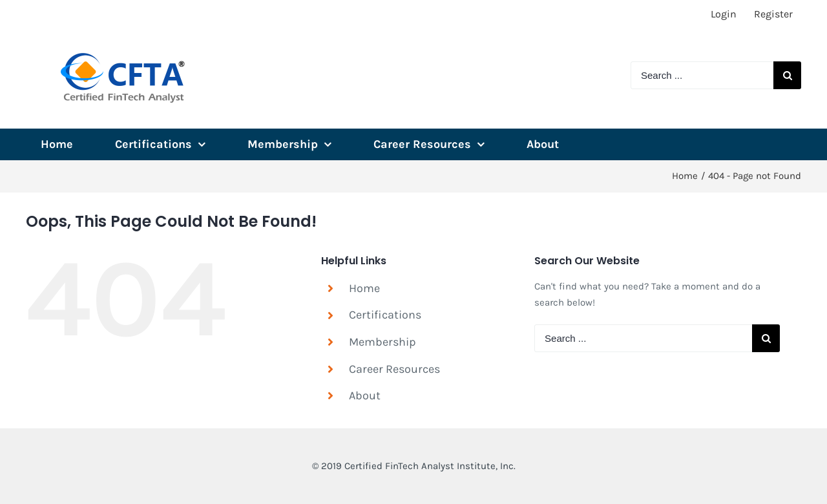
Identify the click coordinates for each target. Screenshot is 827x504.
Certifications (385, 315)
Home (364, 288)
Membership (382, 342)
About (365, 395)
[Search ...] (702, 75)
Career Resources (394, 369)
